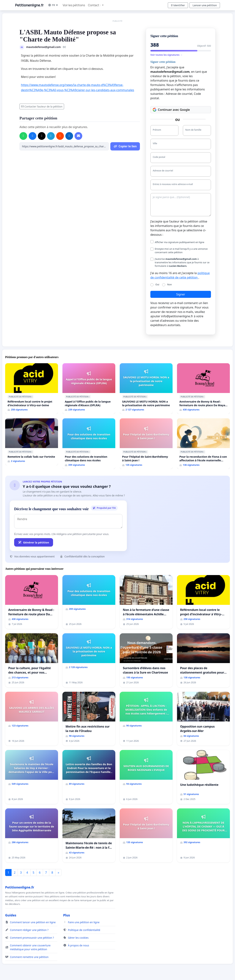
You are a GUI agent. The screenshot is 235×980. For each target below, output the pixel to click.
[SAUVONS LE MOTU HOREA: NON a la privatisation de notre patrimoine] (146, 389)
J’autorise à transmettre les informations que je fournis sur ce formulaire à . (182, 262)
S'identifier (178, 5)
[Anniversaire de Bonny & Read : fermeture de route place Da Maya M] (203, 389)
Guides (11, 915)
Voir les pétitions (74, 5)
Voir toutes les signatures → (166, 55)
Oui (157, 284)
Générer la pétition (34, 542)
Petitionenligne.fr (29, 5)
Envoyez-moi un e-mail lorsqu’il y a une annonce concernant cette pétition (181, 251)
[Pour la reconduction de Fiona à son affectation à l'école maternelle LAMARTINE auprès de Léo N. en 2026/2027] (203, 444)
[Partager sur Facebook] (32, 136)
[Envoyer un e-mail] (78, 136)
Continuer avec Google (171, 110)
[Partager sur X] (42, 136)
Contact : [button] (95, 5)
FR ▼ (53, 5)
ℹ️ (32, 397)
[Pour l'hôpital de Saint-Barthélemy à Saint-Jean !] (146, 444)
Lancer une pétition (205, 5)
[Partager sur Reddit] (60, 136)
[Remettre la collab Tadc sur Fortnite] (32, 442)
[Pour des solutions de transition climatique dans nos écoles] (89, 444)
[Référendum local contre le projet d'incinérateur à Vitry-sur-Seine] (32, 389)
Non (170, 284)
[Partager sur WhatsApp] (23, 136)
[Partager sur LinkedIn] (69, 136)
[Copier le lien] (64, 146)
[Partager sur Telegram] (51, 136)
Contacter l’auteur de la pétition (42, 106)
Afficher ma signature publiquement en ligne (179, 242)
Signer (181, 294)
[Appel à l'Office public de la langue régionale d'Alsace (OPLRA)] (89, 389)
